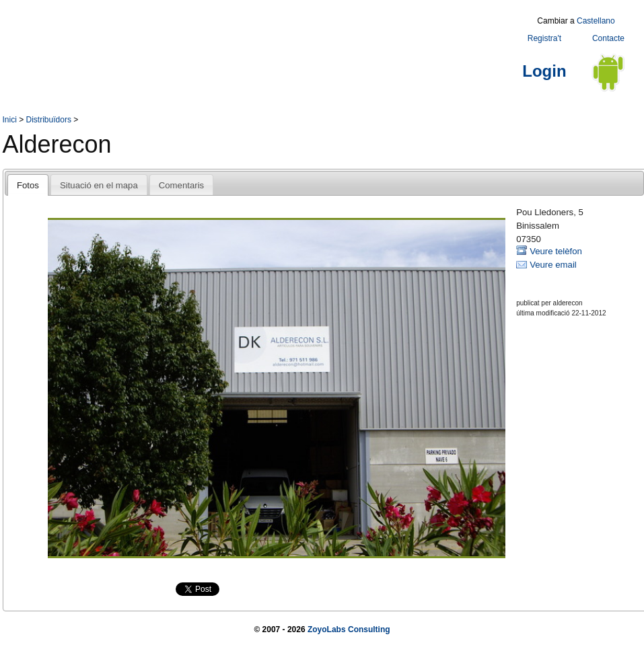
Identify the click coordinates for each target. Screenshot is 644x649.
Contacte (608, 38)
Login (544, 71)
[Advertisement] (248, 42)
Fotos (28, 185)
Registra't (544, 38)
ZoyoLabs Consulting (349, 629)
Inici (10, 120)
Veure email (553, 265)
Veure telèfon (556, 251)
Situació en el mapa (99, 185)
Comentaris (181, 185)
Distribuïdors (49, 120)
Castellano (596, 21)
